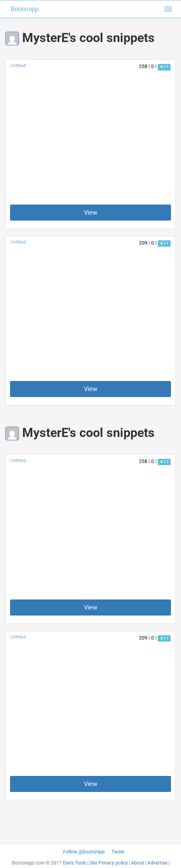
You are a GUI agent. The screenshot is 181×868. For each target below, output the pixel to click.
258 (145, 66)
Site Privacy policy (109, 863)
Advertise (157, 863)
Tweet (118, 852)
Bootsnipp (25, 9)
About (138, 863)
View (91, 212)
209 (145, 243)
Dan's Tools (75, 863)
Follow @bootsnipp (84, 852)
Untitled (18, 65)
